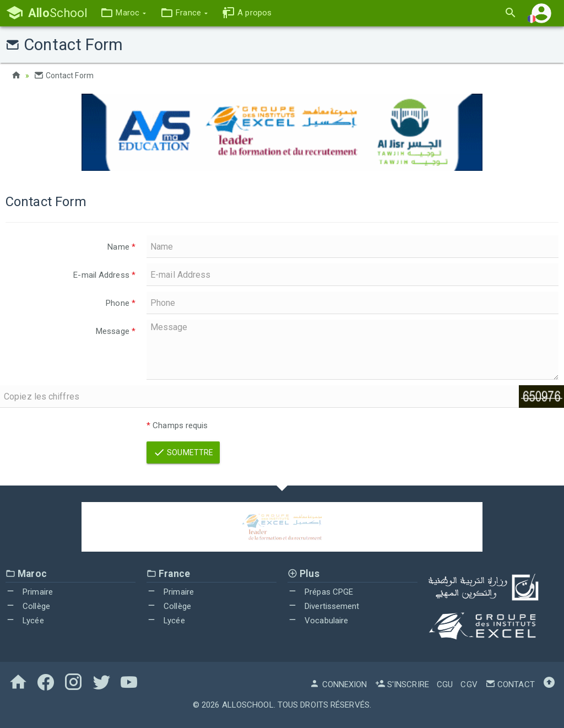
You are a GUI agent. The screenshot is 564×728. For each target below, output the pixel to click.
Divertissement (324, 606)
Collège (28, 606)
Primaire (29, 592)
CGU (445, 684)
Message (116, 331)
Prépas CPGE (320, 592)
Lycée (25, 621)
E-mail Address (104, 275)
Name (121, 247)
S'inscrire (402, 684)
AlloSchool (248, 705)
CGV (469, 684)
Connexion (338, 684)
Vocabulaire (318, 621)
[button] (123, 13)
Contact (510, 684)
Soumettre (183, 452)
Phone (121, 303)
